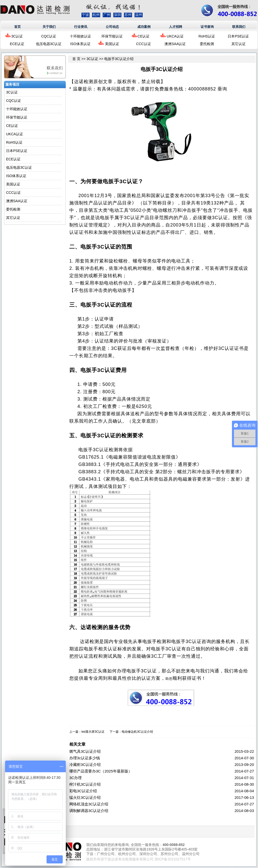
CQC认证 (49, 36)
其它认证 (239, 44)
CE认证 (144, 36)
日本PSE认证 (238, 36)
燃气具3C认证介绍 (85, 751)
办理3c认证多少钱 (85, 758)
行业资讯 (81, 27)
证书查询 (207, 27)
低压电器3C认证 (49, 44)
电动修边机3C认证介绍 (137, 732)
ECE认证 (17, 44)
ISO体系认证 (80, 44)
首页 (17, 27)
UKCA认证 (175, 36)
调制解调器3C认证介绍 (89, 811)
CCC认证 (143, 44)
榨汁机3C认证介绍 (85, 784)
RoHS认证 (207, 36)
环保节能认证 (112, 36)
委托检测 (207, 44)
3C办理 (76, 778)
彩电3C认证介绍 (83, 791)
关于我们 (49, 27)
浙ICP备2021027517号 (173, 859)
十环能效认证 (80, 36)
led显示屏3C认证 (93, 732)
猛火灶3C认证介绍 (85, 797)
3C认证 (17, 36)
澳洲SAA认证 (175, 44)
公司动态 (112, 27)
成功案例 (144, 27)
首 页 (76, 59)
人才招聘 (176, 27)
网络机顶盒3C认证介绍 (89, 804)
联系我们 (239, 27)
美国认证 (112, 44)
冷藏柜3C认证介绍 (85, 765)
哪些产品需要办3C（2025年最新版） (101, 771)
